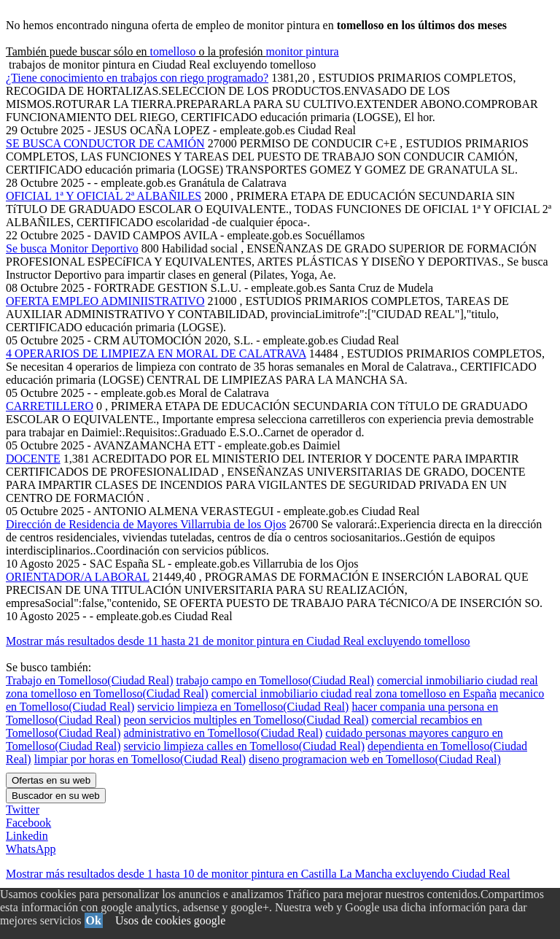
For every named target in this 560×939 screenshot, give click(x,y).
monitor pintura (303, 51)
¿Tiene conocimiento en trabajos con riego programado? (137, 78)
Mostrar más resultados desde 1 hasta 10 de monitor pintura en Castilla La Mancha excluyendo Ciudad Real (258, 874)
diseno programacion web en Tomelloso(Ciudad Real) (375, 759)
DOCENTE (33, 459)
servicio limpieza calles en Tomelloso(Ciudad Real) (244, 746)
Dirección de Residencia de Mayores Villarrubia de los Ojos (146, 524)
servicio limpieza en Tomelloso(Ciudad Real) (243, 707)
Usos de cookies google (171, 920)
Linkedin (27, 836)
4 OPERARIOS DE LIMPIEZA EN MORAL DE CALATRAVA (156, 353)
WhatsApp (31, 849)
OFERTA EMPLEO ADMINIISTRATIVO (105, 301)
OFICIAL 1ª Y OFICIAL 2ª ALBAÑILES (104, 196)
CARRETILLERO (50, 406)
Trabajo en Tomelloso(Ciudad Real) (90, 680)
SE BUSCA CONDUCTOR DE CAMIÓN (105, 143)
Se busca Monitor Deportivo (72, 248)
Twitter (23, 809)
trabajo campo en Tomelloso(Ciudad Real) (275, 680)
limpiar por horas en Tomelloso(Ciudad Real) (140, 759)
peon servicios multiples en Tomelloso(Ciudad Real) (246, 720)
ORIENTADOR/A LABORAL (78, 577)
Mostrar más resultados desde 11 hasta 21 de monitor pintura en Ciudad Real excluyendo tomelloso (238, 641)
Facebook (28, 823)
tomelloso (172, 51)
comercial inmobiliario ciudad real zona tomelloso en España (354, 693)
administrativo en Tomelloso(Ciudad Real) (223, 733)
